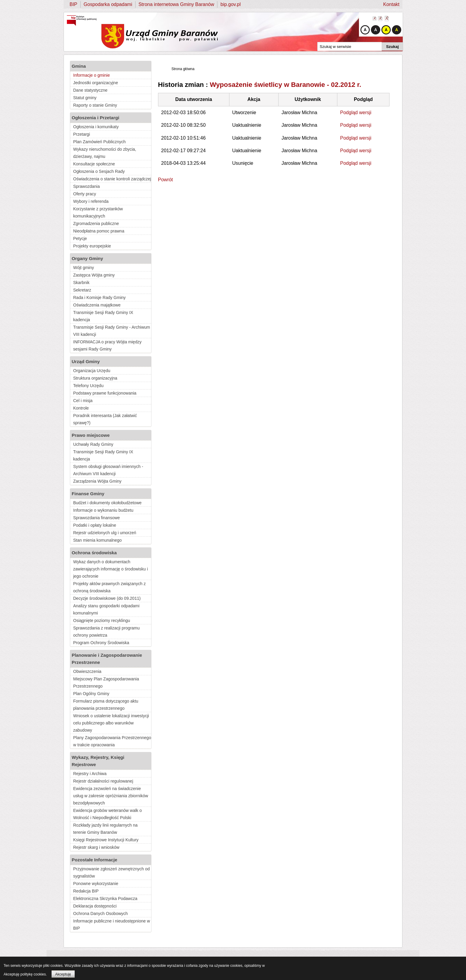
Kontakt (391, 4)
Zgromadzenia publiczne (96, 224)
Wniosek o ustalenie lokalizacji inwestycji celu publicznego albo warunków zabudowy (111, 723)
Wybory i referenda (91, 201)
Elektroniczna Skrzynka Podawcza (105, 899)
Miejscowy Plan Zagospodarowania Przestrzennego (106, 682)
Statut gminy (85, 98)
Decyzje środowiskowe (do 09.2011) (107, 598)
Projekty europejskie (92, 246)
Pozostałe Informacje (94, 860)
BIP (73, 4)
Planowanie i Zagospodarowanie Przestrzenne (107, 659)
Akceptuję (63, 974)
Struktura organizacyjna (95, 378)
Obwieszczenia (87, 671)
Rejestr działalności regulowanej (103, 781)
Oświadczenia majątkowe (97, 305)
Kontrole (81, 408)
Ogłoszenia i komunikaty (96, 127)
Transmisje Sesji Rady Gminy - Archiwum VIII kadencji (112, 331)
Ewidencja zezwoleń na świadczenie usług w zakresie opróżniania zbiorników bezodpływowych (111, 796)
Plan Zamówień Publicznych (99, 142)
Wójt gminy (84, 268)
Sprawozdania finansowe (97, 518)
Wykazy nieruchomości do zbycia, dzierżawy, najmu (105, 153)
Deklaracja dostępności (95, 906)
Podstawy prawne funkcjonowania (105, 393)
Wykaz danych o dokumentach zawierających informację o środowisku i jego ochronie (111, 569)
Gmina (79, 66)
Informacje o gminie (91, 75)
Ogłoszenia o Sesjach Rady (99, 171)
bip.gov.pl (230, 4)
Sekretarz (82, 290)
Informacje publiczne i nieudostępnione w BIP (112, 925)
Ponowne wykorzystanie (96, 884)
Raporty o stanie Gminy (95, 105)
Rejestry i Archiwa (90, 774)
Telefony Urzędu (88, 386)
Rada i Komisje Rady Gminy (99, 298)
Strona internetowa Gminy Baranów (176, 4)
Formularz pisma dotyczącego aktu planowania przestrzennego (106, 705)
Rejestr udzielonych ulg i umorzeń (105, 533)
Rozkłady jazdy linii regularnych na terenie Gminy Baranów (105, 829)
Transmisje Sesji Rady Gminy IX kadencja (103, 316)
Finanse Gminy (88, 494)
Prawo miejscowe (91, 435)
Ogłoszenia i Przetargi (96, 118)
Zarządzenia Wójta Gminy (97, 481)
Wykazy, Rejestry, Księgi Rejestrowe (98, 761)
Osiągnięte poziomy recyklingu (102, 620)
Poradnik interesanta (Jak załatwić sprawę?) (105, 419)
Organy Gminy (87, 258)
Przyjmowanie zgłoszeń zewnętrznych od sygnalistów (111, 872)
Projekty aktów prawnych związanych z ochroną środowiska (109, 587)
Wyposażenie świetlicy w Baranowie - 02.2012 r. (286, 85)
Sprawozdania (87, 186)
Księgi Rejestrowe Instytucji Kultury (106, 840)
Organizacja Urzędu (92, 371)
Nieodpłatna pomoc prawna (99, 231)
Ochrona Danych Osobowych (100, 913)
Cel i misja (83, 401)
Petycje (80, 238)
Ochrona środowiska (94, 553)
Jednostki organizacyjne (96, 83)
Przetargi (82, 134)
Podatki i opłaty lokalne (95, 525)
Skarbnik (81, 283)
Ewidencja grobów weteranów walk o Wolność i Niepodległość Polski (108, 814)
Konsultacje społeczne (94, 164)
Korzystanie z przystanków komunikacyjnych (98, 212)
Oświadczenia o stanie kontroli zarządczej (112, 179)
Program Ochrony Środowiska (101, 643)
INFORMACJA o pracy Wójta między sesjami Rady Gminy (107, 345)
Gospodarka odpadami (108, 4)
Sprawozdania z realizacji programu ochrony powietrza (106, 632)
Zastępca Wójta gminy (94, 275)
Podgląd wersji (356, 113)
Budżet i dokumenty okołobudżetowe (107, 503)
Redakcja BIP (86, 891)
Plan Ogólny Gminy (91, 694)
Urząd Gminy (86, 361)
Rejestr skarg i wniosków (96, 847)
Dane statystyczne (90, 90)
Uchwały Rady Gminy (93, 444)
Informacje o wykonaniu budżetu (103, 510)
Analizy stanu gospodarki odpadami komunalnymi (106, 609)
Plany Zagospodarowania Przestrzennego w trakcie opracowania (112, 741)
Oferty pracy (85, 194)
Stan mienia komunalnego (97, 540)
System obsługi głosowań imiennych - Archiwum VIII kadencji (108, 470)
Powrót (166, 180)
